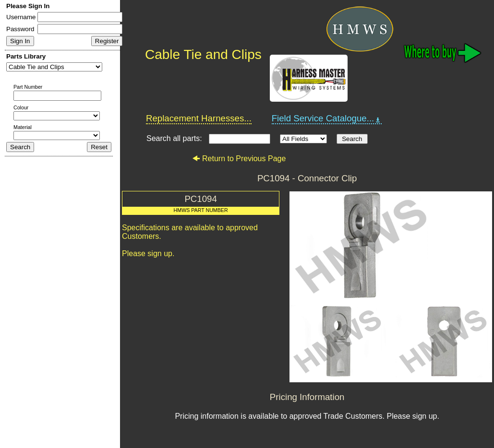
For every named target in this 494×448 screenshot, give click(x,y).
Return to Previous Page (239, 159)
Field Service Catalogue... (327, 118)
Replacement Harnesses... (199, 118)
